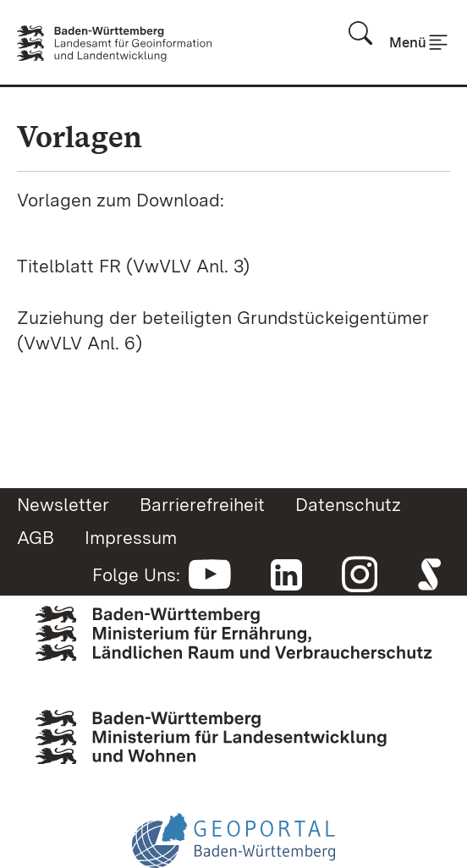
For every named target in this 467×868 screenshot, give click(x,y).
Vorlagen (80, 137)
